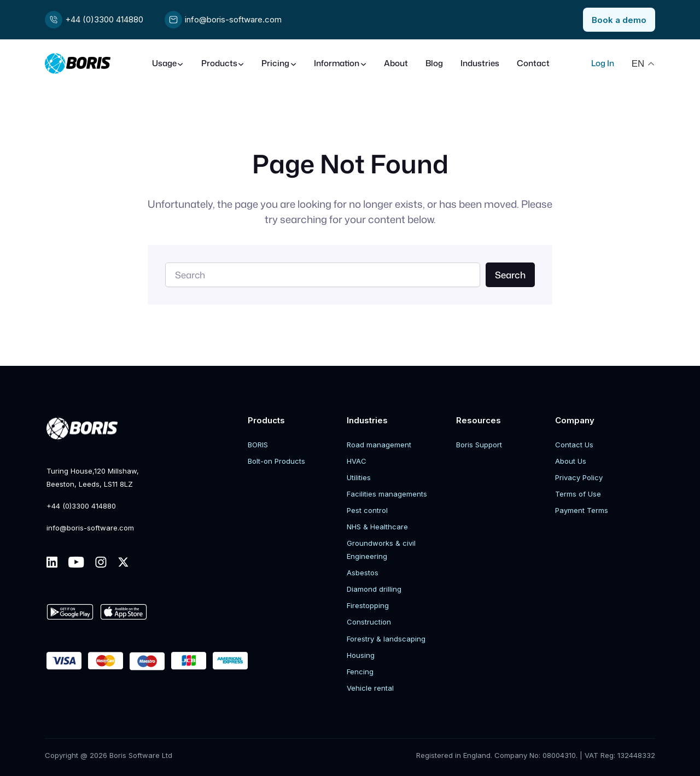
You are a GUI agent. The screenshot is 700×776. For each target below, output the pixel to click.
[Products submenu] (223, 64)
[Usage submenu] (168, 64)
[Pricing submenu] (279, 64)
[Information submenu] (340, 64)
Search (510, 275)
